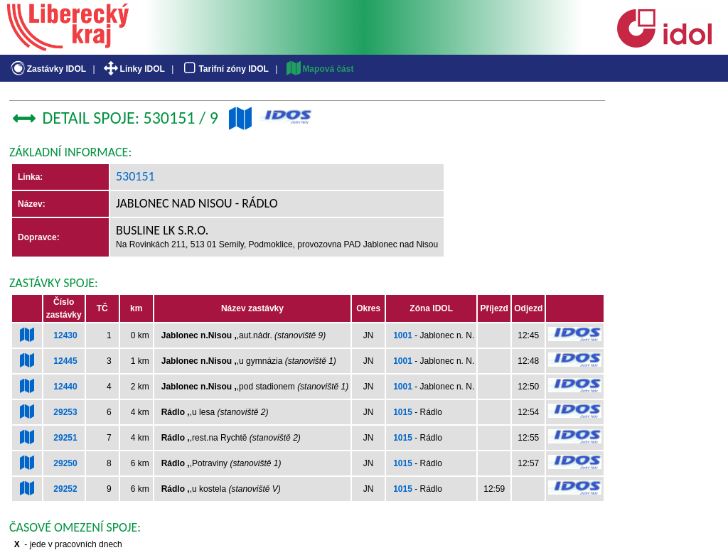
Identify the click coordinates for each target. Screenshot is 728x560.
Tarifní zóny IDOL (225, 69)
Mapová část (319, 69)
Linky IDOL (133, 69)
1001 (403, 335)
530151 (135, 176)
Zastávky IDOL (47, 69)
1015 (403, 412)
